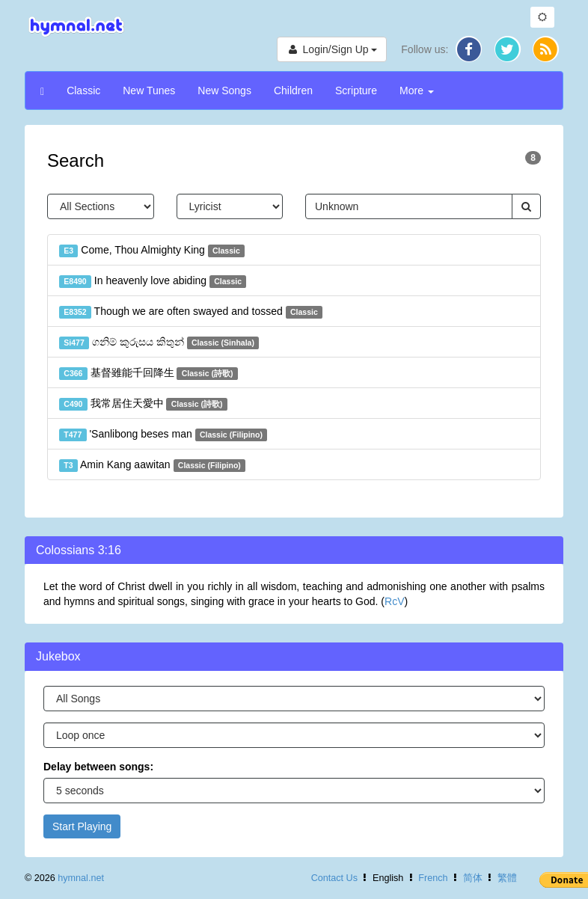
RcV (394, 601)
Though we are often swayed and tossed (191, 312)
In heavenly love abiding (153, 281)
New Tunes (149, 90)
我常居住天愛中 (143, 404)
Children (293, 90)
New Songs (224, 90)
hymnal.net (81, 878)
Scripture (356, 90)
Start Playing (82, 826)
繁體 (507, 878)
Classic (83, 90)
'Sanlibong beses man (163, 435)
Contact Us (334, 878)
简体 (473, 878)
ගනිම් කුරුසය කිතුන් (159, 343)
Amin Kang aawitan (152, 465)
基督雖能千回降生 (148, 373)
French (433, 878)
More (417, 90)
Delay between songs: (98, 767)
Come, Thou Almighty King (152, 251)
